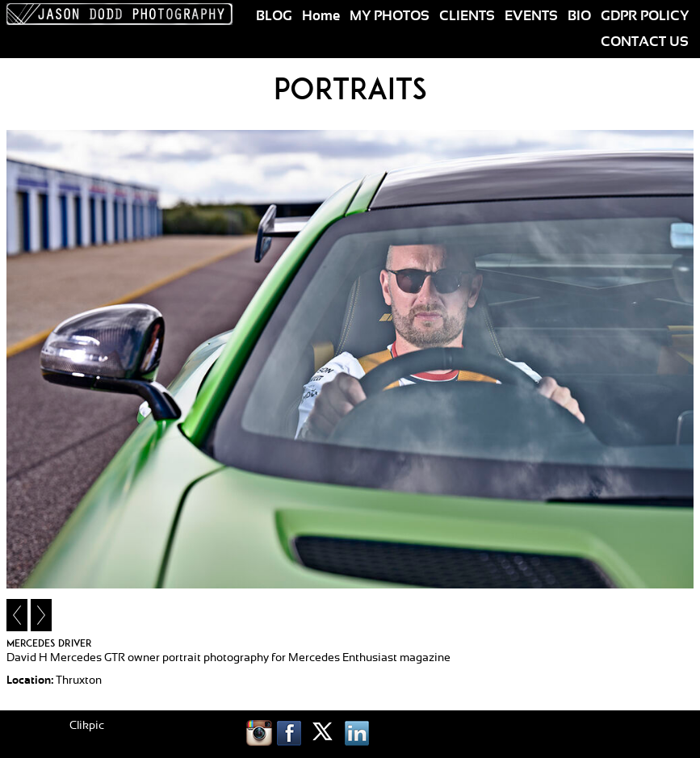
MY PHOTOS (390, 16)
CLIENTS (467, 16)
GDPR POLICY (645, 16)
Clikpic (87, 726)
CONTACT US (645, 42)
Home (321, 16)
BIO (579, 16)
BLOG (274, 16)
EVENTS (531, 16)
